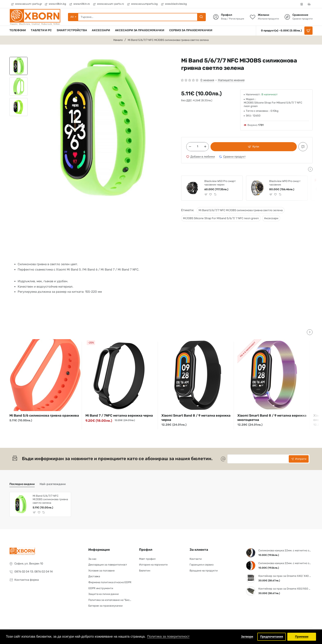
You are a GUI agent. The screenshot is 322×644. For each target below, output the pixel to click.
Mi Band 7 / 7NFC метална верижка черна (119, 415)
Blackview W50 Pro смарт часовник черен (220, 183)
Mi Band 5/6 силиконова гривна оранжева (44, 415)
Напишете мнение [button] (231, 80)
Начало (118, 40)
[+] (205, 147)
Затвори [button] (247, 637)
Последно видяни (22, 484)
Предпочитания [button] (272, 637)
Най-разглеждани (53, 484)
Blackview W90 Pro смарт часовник (285, 183)
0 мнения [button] (207, 80)
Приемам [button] (302, 637)
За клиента (199, 550)
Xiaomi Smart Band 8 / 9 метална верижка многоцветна (272, 418)
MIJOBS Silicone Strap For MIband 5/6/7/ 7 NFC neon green (221, 218)
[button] (254, 147)
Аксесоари (271, 218)
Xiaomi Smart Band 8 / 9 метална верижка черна (196, 418)
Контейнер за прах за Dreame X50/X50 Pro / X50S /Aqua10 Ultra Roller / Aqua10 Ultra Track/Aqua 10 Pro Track (285, 589)
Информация (99, 550)
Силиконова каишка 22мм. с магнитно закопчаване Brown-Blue (285, 550)
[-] (190, 147)
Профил (146, 550)
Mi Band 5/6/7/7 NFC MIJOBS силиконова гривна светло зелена (241, 210)
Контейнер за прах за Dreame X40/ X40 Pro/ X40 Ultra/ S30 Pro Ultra (285, 576)
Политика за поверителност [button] (168, 637)
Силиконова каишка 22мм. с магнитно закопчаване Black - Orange (285, 563)
